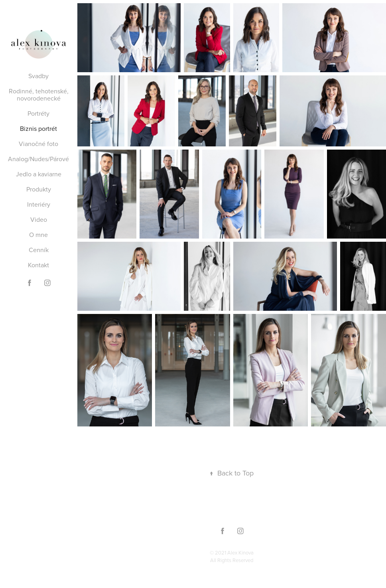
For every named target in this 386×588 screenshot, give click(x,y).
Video (39, 219)
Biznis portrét (38, 128)
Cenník (39, 250)
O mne (38, 235)
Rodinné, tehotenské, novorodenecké (39, 95)
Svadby (38, 76)
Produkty (39, 189)
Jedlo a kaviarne (39, 174)
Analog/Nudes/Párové (38, 159)
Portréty (38, 113)
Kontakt (38, 265)
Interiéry (39, 204)
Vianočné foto (38, 144)
